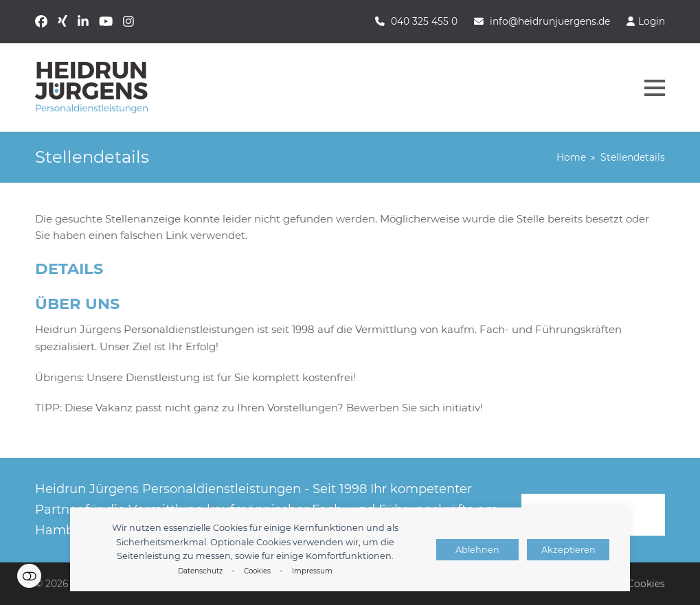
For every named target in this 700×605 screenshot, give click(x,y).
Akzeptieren (568, 550)
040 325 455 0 (424, 21)
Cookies (257, 571)
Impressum (312, 571)
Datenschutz (200, 571)
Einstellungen (29, 576)
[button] (655, 88)
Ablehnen (477, 550)
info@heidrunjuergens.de (550, 21)
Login (652, 21)
